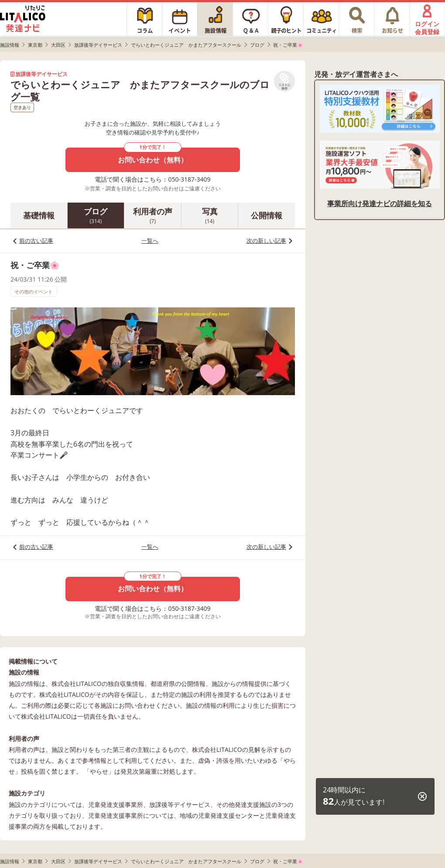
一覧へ (150, 241)
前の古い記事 (36, 241)
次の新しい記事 (266, 241)
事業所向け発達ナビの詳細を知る (380, 203)
